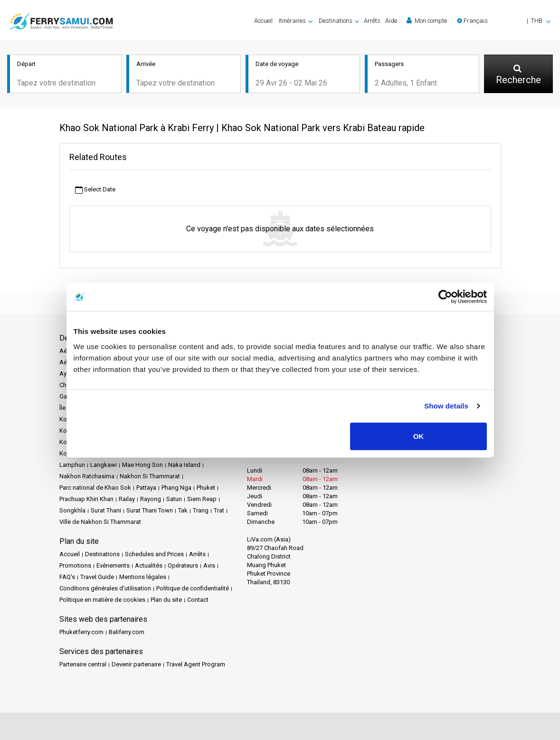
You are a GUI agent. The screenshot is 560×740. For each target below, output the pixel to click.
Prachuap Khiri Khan (86, 499)
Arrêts (372, 21)
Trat (219, 510)
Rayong (151, 499)
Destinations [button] (336, 21)
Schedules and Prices (154, 554)
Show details (446, 406)
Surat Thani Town (150, 510)
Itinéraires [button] (292, 21)
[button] (504, 21)
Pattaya (146, 488)
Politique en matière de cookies (102, 600)
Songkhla (72, 510)
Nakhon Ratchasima (87, 476)
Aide (391, 21)
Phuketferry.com (81, 632)
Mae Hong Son (142, 465)
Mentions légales (143, 577)
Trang (201, 510)
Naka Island (184, 465)
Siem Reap (202, 499)
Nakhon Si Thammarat (150, 476)
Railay (127, 499)
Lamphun (72, 465)
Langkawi (104, 465)
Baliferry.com (127, 632)
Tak (183, 510)
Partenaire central (83, 664)
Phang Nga (176, 488)
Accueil (263, 21)
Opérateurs (183, 565)
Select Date (95, 190)
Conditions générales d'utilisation (105, 588)
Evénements (113, 565)
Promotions (75, 565)
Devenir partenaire (136, 664)
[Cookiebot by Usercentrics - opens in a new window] (445, 297)
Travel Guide (97, 577)
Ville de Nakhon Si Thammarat (100, 522)
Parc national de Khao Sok (95, 488)
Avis (209, 565)
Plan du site (166, 600)
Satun (174, 499)
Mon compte (427, 20)
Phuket (206, 488)
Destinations (102, 554)
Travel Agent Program (196, 664)
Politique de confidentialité (193, 588)
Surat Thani (106, 510)
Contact (198, 600)
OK (419, 436)
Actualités (149, 565)
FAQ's (67, 577)
